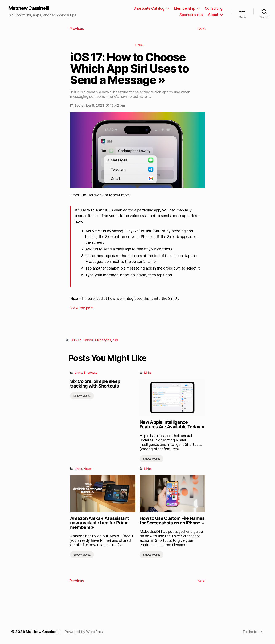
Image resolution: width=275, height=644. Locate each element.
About (213, 15)
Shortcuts (90, 373)
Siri (115, 340)
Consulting (214, 9)
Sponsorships (191, 15)
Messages (103, 340)
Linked (88, 340)
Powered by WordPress (85, 632)
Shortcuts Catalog (149, 9)
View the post (82, 308)
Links (140, 45)
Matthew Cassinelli (30, 8)
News (88, 469)
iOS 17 (76, 340)
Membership (185, 9)
